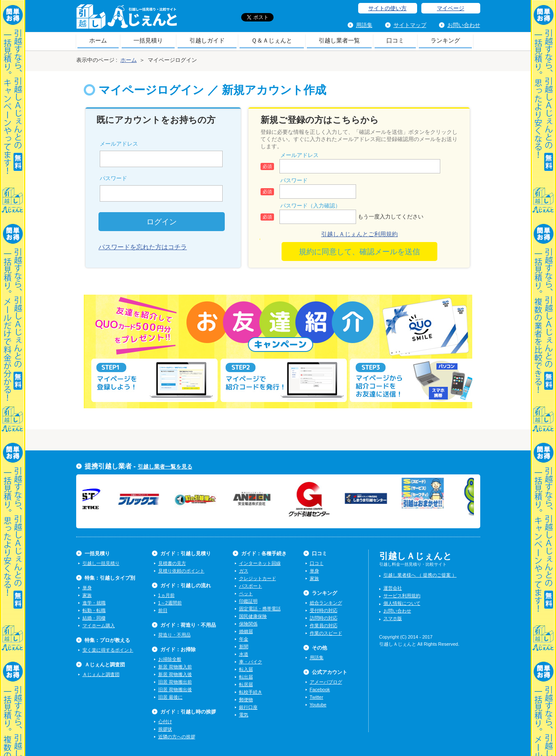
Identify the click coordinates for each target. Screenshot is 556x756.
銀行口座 (248, 707)
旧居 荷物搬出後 (175, 689)
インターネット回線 (260, 563)
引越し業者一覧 (339, 40)
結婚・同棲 (94, 618)
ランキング (445, 40)
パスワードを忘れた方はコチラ (143, 247)
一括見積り (148, 40)
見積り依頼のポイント (181, 571)
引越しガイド (207, 40)
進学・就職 (94, 603)
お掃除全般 (170, 659)
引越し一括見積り (101, 563)
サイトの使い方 (387, 8)
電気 (244, 715)
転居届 (246, 684)
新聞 (244, 647)
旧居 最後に (170, 697)
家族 (87, 595)
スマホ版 (393, 618)
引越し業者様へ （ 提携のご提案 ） (420, 575)
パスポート (251, 586)
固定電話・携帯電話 (260, 609)
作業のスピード (326, 633)
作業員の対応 (324, 626)
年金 (244, 639)
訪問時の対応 (324, 618)
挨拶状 (165, 729)
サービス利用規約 (402, 596)
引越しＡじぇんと (126, 19)
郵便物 (246, 700)
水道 (244, 654)
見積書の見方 (172, 563)
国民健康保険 (253, 616)
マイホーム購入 (99, 626)
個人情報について (402, 603)
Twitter (317, 697)
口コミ (395, 40)
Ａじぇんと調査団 (101, 674)
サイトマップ (410, 25)
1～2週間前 (170, 603)
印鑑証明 (248, 601)
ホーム (98, 40)
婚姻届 (246, 631)
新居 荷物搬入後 (175, 674)
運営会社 (393, 588)
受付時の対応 (324, 610)
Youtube (318, 705)
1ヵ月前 (166, 595)
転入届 (246, 669)
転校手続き (251, 692)
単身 (87, 588)
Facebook (320, 689)
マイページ (451, 8)
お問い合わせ (464, 25)
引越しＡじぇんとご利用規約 (359, 234)
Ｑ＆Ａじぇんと (272, 40)
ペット (246, 594)
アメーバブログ (326, 682)
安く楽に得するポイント (108, 650)
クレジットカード (258, 578)
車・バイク (251, 662)
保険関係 (248, 624)
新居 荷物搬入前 (175, 667)
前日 (163, 610)
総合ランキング (326, 603)
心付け (165, 721)
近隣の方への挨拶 (177, 737)
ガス (244, 571)
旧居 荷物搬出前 (175, 682)
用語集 (364, 25)
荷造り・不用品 (174, 635)
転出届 (246, 677)
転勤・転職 (94, 610)
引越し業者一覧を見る (165, 467)
